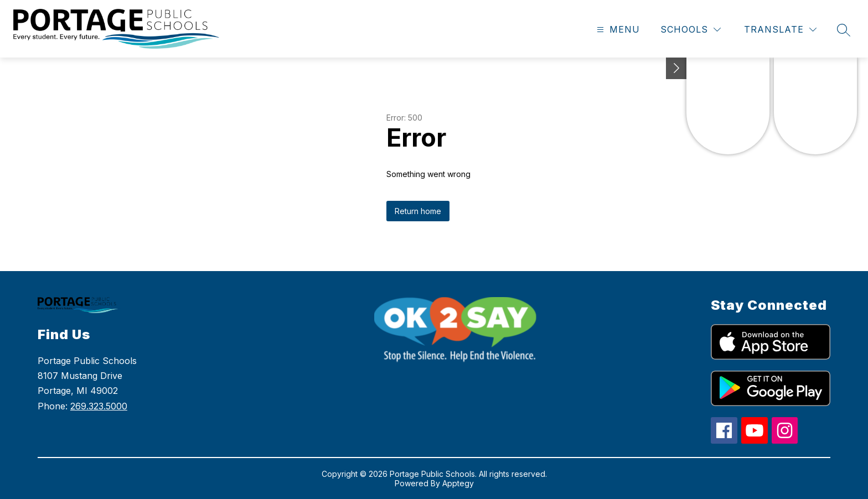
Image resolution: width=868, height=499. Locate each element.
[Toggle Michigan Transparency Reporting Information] (676, 68)
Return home (418, 211)
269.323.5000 (99, 406)
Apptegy (458, 483)
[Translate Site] (780, 30)
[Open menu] (617, 30)
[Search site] (844, 30)
